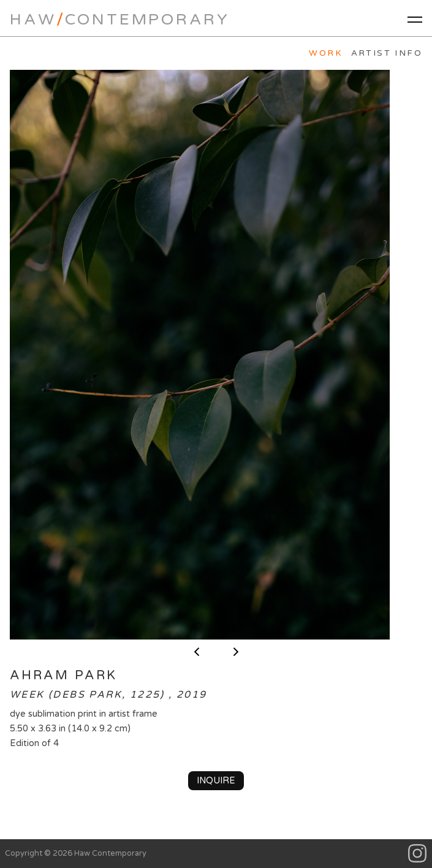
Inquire (216, 781)
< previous (197, 652)
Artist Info (387, 53)
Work (326, 53)
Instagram (418, 854)
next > (236, 652)
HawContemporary (119, 19)
